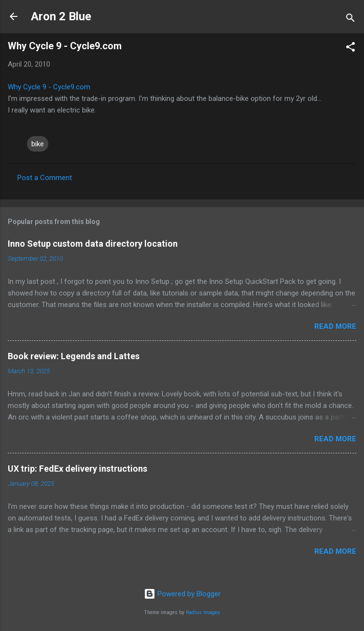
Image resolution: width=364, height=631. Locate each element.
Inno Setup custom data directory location (93, 244)
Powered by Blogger (182, 594)
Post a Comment (45, 178)
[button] (350, 49)
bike (38, 144)
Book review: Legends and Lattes (74, 356)
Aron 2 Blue (61, 16)
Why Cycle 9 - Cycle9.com (49, 87)
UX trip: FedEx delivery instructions (77, 469)
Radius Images (203, 612)
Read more (335, 326)
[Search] (350, 20)
